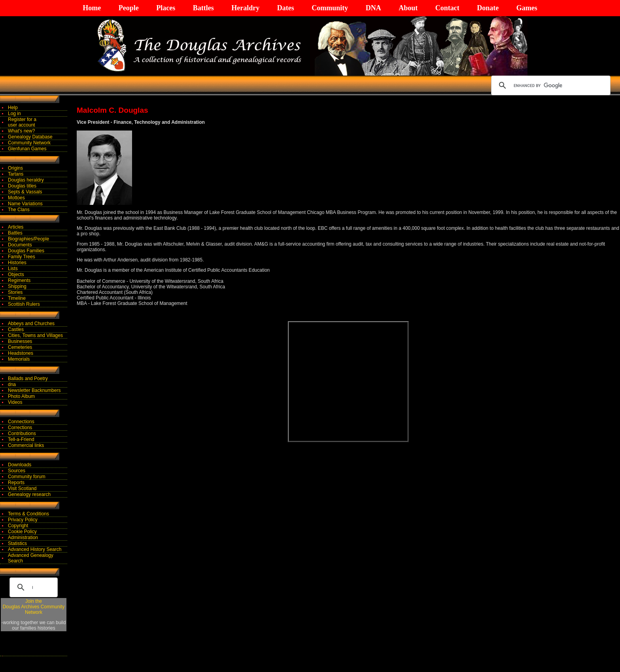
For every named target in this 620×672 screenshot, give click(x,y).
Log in (14, 114)
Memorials (19, 359)
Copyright (18, 526)
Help (13, 108)
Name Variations (25, 204)
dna (12, 384)
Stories (15, 292)
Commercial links (26, 445)
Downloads (20, 465)
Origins (15, 168)
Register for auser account (22, 122)
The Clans (19, 210)
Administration (23, 538)
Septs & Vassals (25, 192)
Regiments (19, 280)
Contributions (22, 433)
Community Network (29, 143)
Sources (17, 471)
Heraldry (245, 8)
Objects (16, 274)
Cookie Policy (22, 532)
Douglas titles (22, 186)
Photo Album (21, 396)
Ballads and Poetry (28, 379)
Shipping (17, 286)
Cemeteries (20, 347)
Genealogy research (29, 494)
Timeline (17, 298)
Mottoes (16, 198)
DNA (373, 8)
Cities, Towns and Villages (35, 335)
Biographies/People (28, 239)
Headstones (21, 353)
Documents (20, 245)
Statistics (17, 543)
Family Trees (22, 257)
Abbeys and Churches (31, 324)
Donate (488, 8)
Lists (13, 269)
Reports (16, 483)
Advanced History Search (35, 549)
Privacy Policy (23, 520)
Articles (16, 227)
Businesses (20, 341)
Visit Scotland (22, 488)
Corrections (20, 428)
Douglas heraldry (26, 180)
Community (330, 8)
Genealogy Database (30, 137)
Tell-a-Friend (21, 439)
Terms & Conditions (28, 514)
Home (92, 8)
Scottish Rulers (24, 304)
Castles (16, 329)
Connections (21, 422)
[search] (550, 85)
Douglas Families (26, 251)
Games (527, 8)
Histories (17, 263)
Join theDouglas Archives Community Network (34, 607)
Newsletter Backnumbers (34, 390)
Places (166, 8)
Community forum (27, 477)
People (129, 8)
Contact (447, 8)
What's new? (21, 131)
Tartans (16, 174)
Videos (15, 402)
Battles (203, 8)
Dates (286, 8)
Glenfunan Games (27, 149)
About (408, 8)
